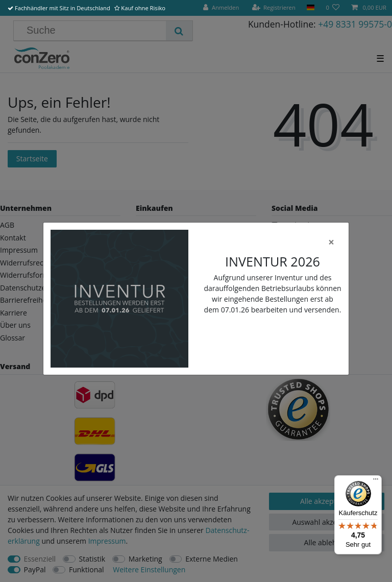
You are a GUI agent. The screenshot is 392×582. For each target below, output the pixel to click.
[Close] (331, 242)
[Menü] (376, 481)
